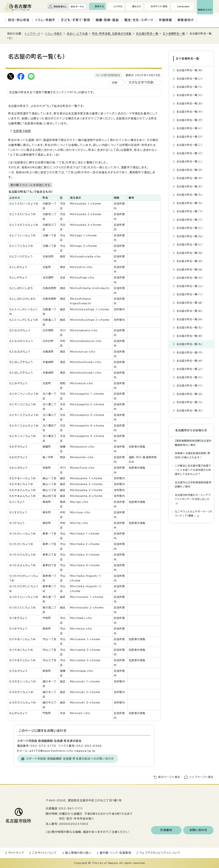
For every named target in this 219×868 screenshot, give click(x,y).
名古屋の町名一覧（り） (190, 385)
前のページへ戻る (169, 777)
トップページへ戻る (202, 777)
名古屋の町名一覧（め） (190, 336)
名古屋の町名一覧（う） (190, 87)
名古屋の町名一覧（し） (189, 161)
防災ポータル (78, 7)
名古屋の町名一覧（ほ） (190, 303)
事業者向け (186, 20)
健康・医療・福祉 (107, 20)
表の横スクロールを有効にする (30, 185)
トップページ (33, 34)
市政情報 (165, 20)
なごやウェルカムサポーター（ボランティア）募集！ (193, 513)
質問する (99, 6)
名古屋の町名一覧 (147, 34)
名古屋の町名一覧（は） (190, 269)
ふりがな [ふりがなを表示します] (118, 6)
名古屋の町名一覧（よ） (190, 369)
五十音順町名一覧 (174, 34)
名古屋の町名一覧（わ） (190, 410)
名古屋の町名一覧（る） (190, 394)
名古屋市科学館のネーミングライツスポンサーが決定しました (193, 499)
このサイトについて (45, 853)
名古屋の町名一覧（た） (190, 195)
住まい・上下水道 (77, 34)
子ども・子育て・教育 (75, 20)
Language (183, 6)
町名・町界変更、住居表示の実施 (112, 34)
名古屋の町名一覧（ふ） (190, 286)
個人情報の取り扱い (78, 853)
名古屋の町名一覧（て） (190, 220)
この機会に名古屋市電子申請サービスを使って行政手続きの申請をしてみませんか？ (193, 470)
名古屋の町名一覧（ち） (190, 203)
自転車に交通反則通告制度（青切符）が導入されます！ (192, 455)
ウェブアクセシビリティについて (160, 853)
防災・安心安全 (19, 20)
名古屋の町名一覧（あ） (190, 70)
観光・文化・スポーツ (139, 20)
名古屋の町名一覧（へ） (190, 294)
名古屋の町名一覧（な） (190, 236)
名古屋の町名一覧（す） (190, 170)
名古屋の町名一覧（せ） (190, 178)
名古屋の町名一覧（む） (190, 327)
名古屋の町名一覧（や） (190, 352)
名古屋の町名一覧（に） (190, 244)
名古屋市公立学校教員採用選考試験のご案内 (193, 484)
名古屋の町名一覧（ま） (190, 311)
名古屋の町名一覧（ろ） (190, 402)
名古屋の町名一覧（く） (189, 128)
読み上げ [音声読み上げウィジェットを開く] (137, 6)
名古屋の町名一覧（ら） (190, 377)
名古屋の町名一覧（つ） (190, 211)
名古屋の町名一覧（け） (190, 137)
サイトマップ (16, 853)
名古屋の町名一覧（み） (190, 319)
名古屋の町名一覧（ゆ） (190, 361)
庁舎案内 (166, 830)
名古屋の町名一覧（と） (190, 228)
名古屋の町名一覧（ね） (190, 253)
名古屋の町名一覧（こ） (190, 145)
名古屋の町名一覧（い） (190, 78)
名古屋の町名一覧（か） (190, 112)
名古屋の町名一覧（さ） (190, 153)
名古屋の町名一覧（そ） (190, 186)
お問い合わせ (198, 830)
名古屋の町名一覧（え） (190, 95)
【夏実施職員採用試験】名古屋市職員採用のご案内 (193, 443)
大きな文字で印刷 (141, 82)
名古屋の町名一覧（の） (190, 261)
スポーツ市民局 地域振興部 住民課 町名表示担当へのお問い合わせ (70, 759)
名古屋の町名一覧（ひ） (190, 278)
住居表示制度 (22, 131)
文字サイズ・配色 (159, 6)
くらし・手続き (45, 20)
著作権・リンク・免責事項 (115, 853)
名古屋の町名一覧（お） (190, 103)
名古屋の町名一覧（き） (190, 120)
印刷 (115, 83)
